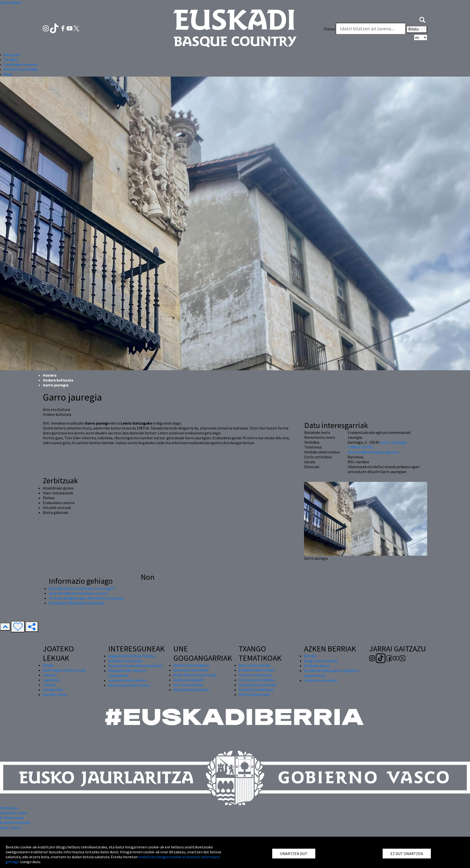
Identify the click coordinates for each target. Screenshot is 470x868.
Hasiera (50, 375)
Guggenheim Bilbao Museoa (132, 656)
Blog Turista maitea (321, 661)
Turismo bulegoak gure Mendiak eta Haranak (86, 598)
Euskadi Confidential (256, 690)
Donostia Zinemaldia (191, 670)
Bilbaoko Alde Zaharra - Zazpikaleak (128, 673)
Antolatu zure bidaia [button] (21, 69)
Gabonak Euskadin (189, 680)
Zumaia (49, 685)
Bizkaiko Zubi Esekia (125, 661)
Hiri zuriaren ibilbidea (257, 680)
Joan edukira (11, 2)
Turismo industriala (255, 675)
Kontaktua (9, 808)
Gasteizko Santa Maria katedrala (135, 666)
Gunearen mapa (13, 813)
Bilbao (48, 665)
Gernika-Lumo (55, 694)
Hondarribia (53, 690)
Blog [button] (8, 74)
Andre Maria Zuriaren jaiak (195, 675)
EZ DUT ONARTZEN (407, 854)
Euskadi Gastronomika (258, 685)
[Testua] (371, 29)
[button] (422, 19)
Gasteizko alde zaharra (127, 680)
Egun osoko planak (255, 665)
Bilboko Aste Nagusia (191, 665)
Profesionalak (12, 818)
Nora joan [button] (12, 55)
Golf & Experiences (254, 694)
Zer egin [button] (11, 59)
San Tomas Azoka (188, 685)
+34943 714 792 (360, 447)
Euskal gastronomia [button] (21, 64)
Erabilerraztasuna (15, 822)
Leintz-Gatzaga (393, 442)
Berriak (310, 656)
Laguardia (51, 680)
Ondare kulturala (58, 380)
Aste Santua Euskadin (191, 690)
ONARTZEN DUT (294, 854)
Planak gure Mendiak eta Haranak (77, 603)
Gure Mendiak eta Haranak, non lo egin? (82, 588)
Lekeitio (50, 675)
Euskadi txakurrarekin (257, 670)
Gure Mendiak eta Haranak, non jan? (79, 593)
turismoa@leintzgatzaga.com (373, 452)
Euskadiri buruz (317, 666)
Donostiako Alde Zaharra (129, 685)
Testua (329, 29)
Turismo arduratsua (320, 680)
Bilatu (417, 29)
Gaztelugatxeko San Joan (64, 670)
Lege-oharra (10, 827)
